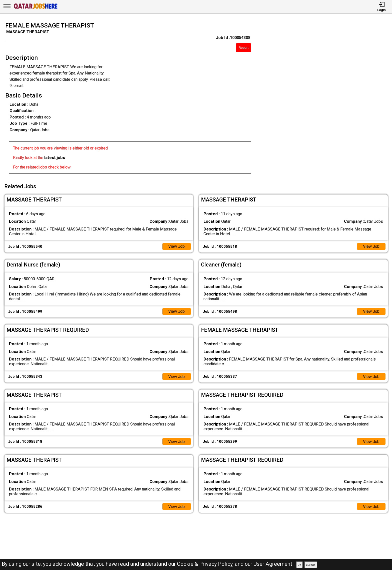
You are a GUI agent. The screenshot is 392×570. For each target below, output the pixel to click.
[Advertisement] (327, 99)
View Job (176, 246)
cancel (311, 565)
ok (299, 565)
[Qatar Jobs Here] (36, 9)
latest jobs (55, 158)
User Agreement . (274, 564)
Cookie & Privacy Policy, (206, 564)
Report (243, 48)
